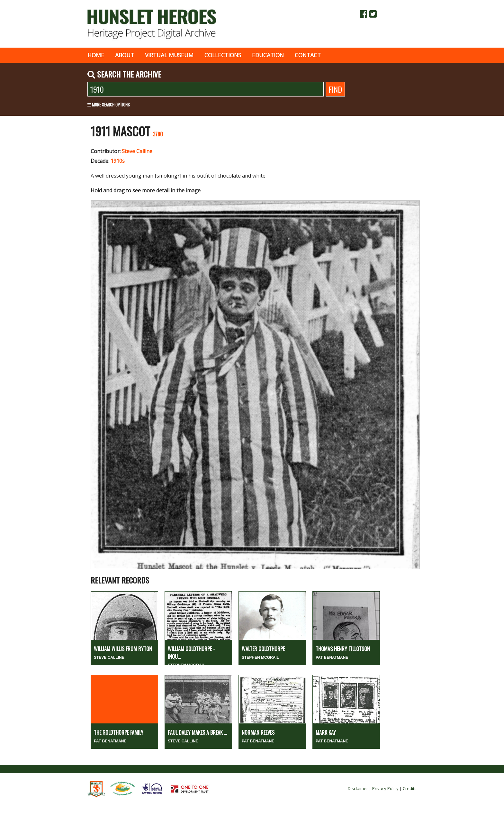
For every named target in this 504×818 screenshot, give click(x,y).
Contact (308, 55)
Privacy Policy (385, 788)
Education (268, 55)
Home (96, 55)
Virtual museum (169, 55)
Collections (223, 55)
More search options (109, 105)
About (125, 55)
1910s (118, 161)
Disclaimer (358, 788)
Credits (410, 788)
